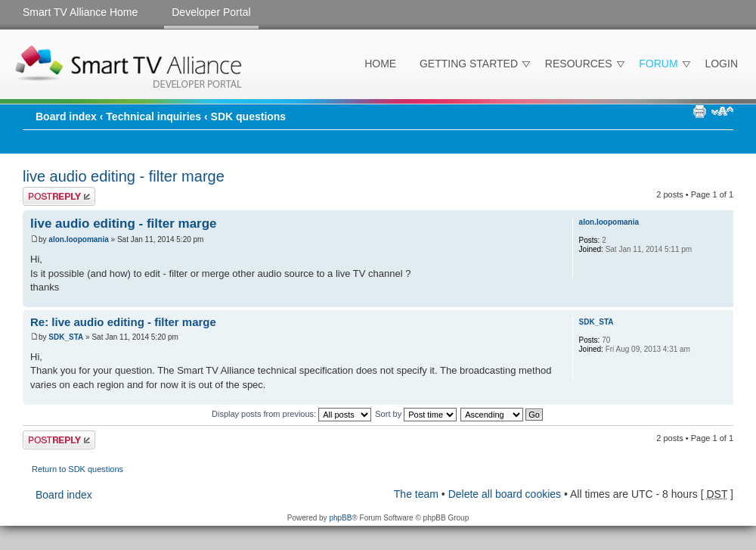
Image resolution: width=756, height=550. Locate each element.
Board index (66, 117)
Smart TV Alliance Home (80, 12)
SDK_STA (66, 337)
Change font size (722, 111)
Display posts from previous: (291, 414)
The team (416, 494)
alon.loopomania (78, 239)
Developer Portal (211, 12)
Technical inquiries (153, 117)
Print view (699, 111)
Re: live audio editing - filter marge (123, 322)
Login (721, 64)
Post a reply (59, 196)
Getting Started (469, 64)
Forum (658, 64)
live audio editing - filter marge (124, 176)
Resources (579, 64)
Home (380, 64)
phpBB (340, 518)
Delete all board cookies (505, 494)
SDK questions (249, 117)
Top (722, 299)
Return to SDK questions (77, 469)
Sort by (416, 414)
